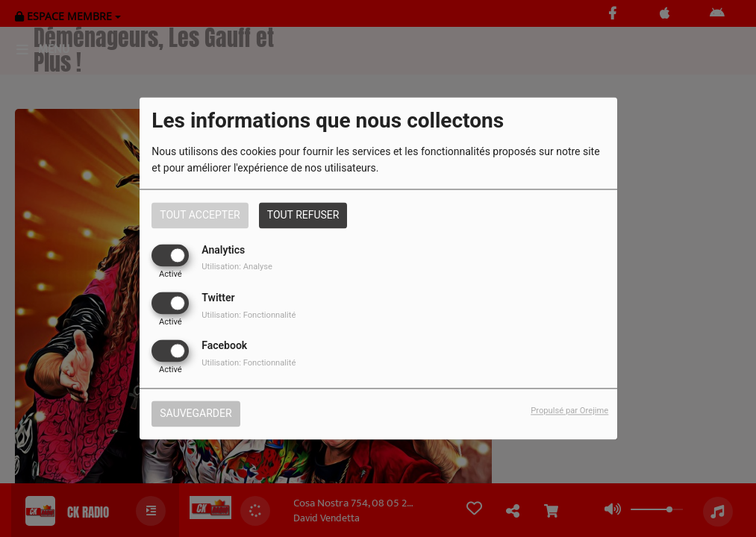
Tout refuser (303, 215)
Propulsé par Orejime (569, 411)
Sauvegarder (196, 414)
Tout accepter (200, 215)
